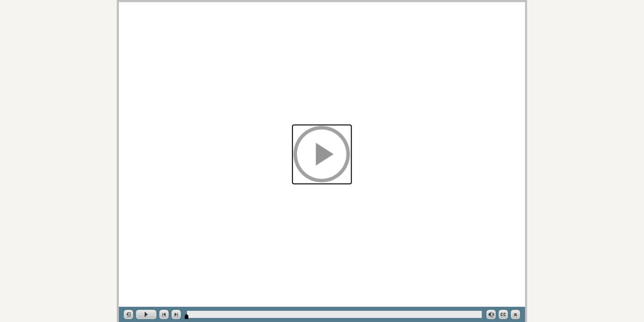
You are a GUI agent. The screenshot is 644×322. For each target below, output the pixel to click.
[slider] (186, 316)
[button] (322, 154)
